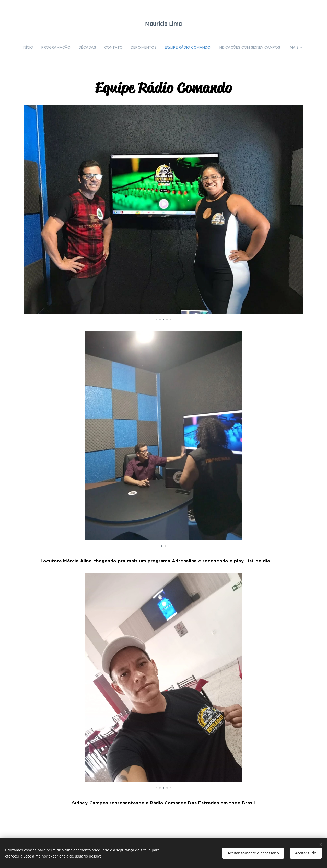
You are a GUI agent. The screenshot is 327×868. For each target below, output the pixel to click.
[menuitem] (29, 47)
